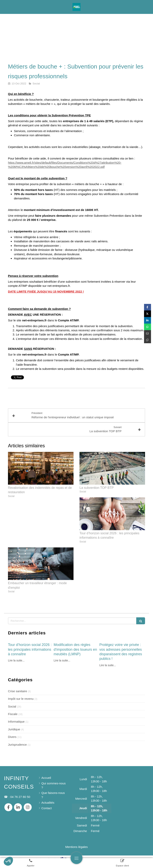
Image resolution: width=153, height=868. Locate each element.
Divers (12, 733)
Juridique (14, 725)
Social (12, 702)
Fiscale (13, 710)
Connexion (142, 854)
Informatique (16, 718)
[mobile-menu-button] (76, 858)
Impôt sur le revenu (21, 695)
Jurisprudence (17, 741)
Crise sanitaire (18, 687)
